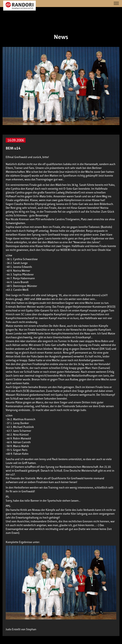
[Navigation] (116, 4)
